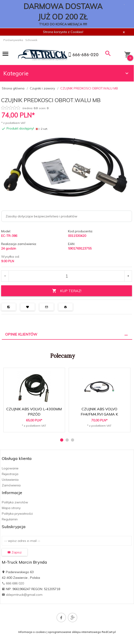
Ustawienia (10, 480)
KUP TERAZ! (67, 291)
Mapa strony (11, 508)
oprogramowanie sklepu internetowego (74, 632)
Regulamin (10, 519)
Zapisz (15, 552)
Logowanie (10, 468)
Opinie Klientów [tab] (21, 334)
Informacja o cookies (32, 632)
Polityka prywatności (17, 514)
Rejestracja (10, 474)
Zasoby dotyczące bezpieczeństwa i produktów (41, 216)
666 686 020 (13, 583)
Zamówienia (11, 485)
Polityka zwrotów (15, 502)
